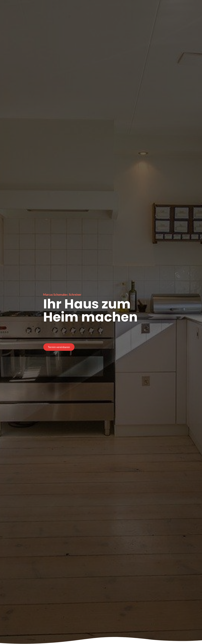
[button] (59, 347)
